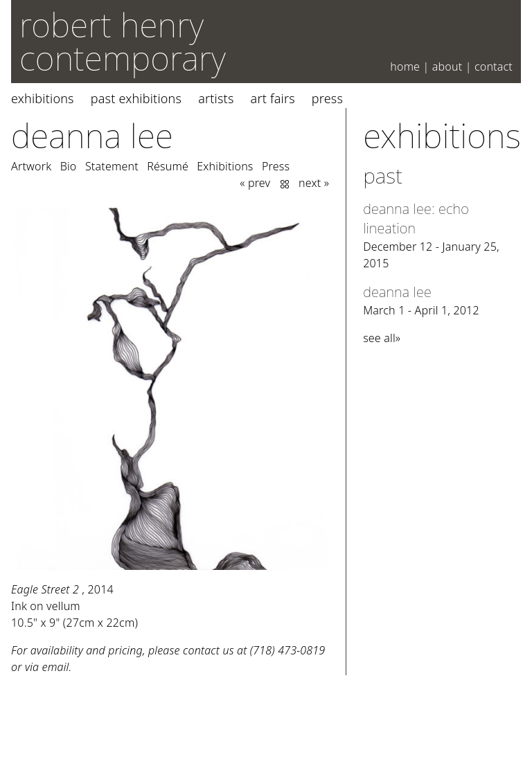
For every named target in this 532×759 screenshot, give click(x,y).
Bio (69, 166)
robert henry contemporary (123, 41)
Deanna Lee (92, 135)
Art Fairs (273, 98)
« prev (255, 183)
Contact (494, 66)
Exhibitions (43, 98)
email (56, 667)
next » (314, 183)
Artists (216, 98)
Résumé (168, 166)
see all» (382, 338)
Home (405, 66)
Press (327, 98)
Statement (112, 166)
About (447, 66)
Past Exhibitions (136, 98)
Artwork (31, 166)
